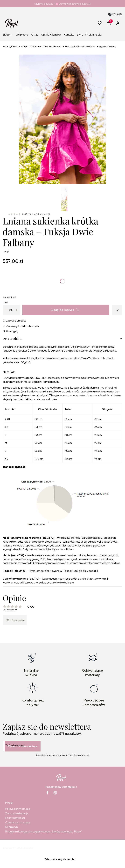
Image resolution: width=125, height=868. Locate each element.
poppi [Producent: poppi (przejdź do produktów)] (6, 251)
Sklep (24, 46)
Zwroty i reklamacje (17, 813)
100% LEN (36, 46)
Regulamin (11, 827)
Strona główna (10, 46)
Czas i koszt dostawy (18, 822)
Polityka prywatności (18, 809)
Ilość (5, 302)
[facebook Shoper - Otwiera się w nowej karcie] (47, 793)
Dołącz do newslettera (23, 746)
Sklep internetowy (59, 859)
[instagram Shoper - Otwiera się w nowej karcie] (55, 793)
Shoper (27, 848)
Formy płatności (15, 818)
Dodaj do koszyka (65, 310)
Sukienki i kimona (53, 46)
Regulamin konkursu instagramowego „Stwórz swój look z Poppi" (44, 831)
